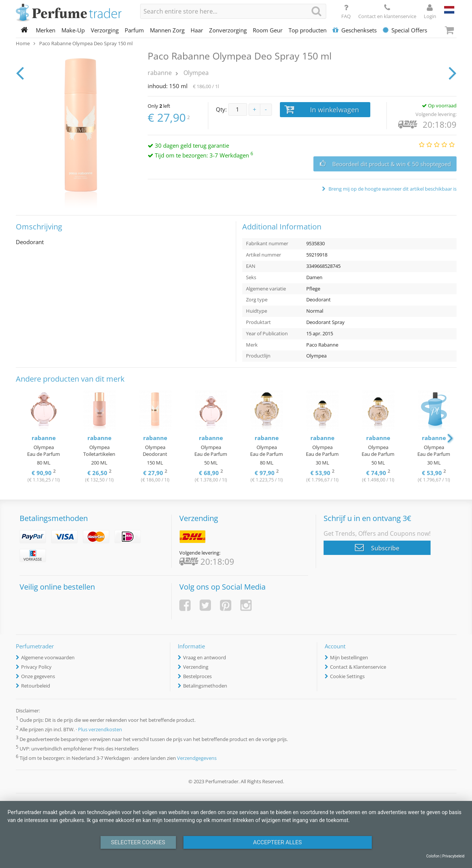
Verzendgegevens (197, 758)
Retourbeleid (36, 686)
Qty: (221, 109)
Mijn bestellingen (349, 657)
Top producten (308, 30)
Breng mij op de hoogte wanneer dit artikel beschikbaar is (392, 189)
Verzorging (105, 30)
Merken (46, 30)
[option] (44, 437)
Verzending (196, 667)
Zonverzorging (228, 30)
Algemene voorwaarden (48, 657)
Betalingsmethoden (205, 686)
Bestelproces (197, 676)
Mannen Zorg (167, 30)
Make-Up (73, 30)
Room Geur (268, 30)
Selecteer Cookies (138, 842)
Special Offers (405, 30)
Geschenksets (355, 30)
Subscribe (377, 547)
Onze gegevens (38, 676)
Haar (197, 30)
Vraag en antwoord (205, 657)
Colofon (433, 856)
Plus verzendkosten (100, 730)
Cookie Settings (347, 676)
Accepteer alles (278, 842)
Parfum (134, 30)
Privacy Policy (36, 667)
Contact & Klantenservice (358, 667)
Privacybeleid (453, 856)
